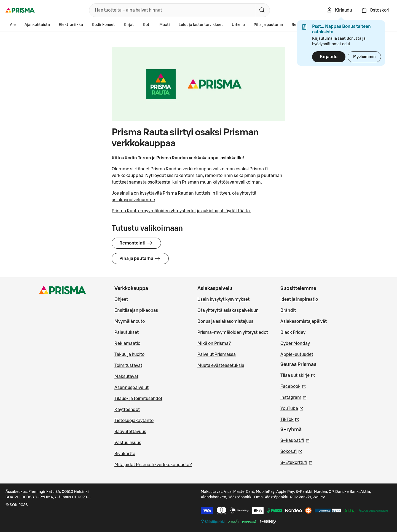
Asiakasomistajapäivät (304, 321)
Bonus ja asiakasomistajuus (225, 321)
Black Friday (293, 332)
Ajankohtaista (37, 25)
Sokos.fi (291, 451)
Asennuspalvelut (132, 388)
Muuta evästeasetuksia (221, 366)
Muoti (165, 25)
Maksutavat (126, 377)
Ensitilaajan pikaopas (136, 310)
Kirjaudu (329, 57)
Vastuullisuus (128, 443)
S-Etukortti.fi (297, 462)
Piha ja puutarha (268, 25)
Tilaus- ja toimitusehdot (138, 399)
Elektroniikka (71, 25)
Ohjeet (121, 299)
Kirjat (129, 25)
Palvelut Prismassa (217, 354)
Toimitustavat (128, 366)
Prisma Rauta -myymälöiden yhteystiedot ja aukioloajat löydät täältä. (181, 211)
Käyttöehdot (127, 410)
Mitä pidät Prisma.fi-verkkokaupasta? (153, 465)
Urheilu (238, 25)
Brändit (288, 310)
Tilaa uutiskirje (298, 375)
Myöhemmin (364, 57)
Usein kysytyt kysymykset (223, 299)
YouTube (292, 408)
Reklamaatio (127, 343)
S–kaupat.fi (295, 440)
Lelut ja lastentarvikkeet (201, 25)
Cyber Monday (295, 343)
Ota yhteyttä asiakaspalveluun (228, 310)
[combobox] (171, 10)
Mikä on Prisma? (214, 343)
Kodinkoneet (103, 25)
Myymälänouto (130, 321)
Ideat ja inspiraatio (299, 299)
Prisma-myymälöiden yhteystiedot (233, 332)
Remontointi (136, 243)
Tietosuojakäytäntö (134, 421)
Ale (13, 25)
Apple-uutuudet (297, 354)
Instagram (294, 397)
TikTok (290, 419)
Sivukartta (125, 454)
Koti (147, 25)
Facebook (293, 386)
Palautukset (127, 332)
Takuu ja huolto (129, 354)
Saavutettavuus (130, 432)
